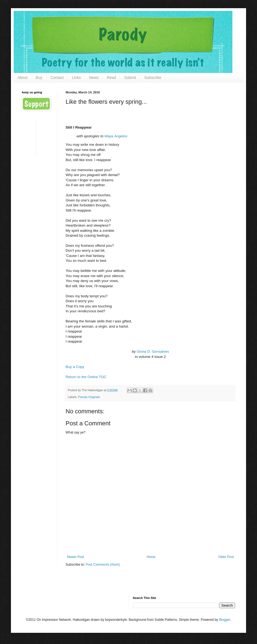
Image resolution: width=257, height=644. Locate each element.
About (23, 78)
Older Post (226, 557)
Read (111, 78)
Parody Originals (89, 397)
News (94, 78)
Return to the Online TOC (86, 377)
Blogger (225, 620)
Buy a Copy (75, 367)
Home (151, 557)
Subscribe (153, 78)
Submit (130, 78)
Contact (57, 78)
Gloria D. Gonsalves (153, 351)
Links (76, 78)
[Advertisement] (39, 137)
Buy (39, 78)
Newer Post (75, 557)
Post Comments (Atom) (103, 565)
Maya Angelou (116, 136)
